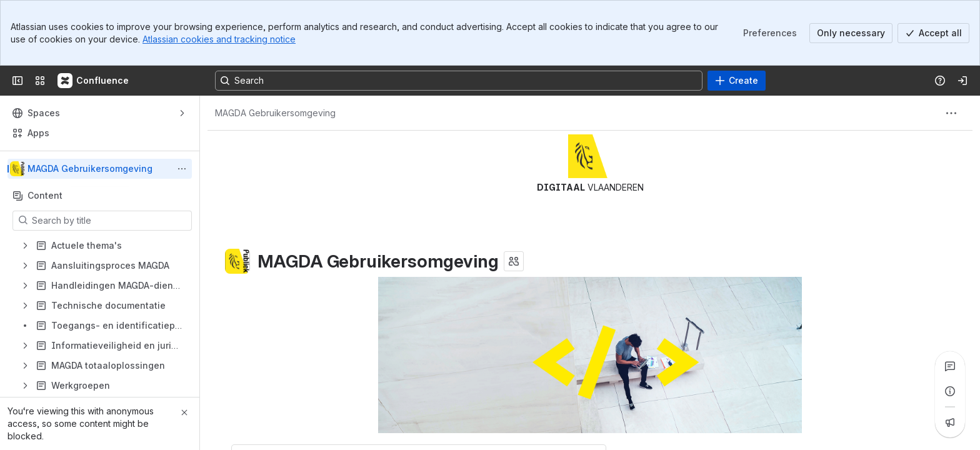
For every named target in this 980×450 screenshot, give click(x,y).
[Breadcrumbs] (275, 113)
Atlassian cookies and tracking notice (219, 39)
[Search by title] (110, 221)
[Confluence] (94, 81)
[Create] (737, 81)
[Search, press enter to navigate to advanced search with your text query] (459, 81)
